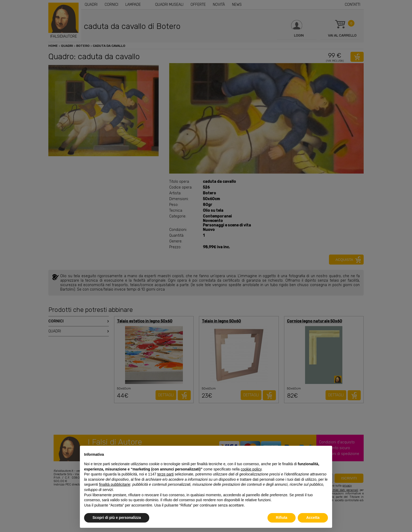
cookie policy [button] (251, 469)
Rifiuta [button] (282, 518)
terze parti (166, 474)
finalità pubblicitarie (115, 484)
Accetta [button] (313, 518)
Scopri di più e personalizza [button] (117, 518)
